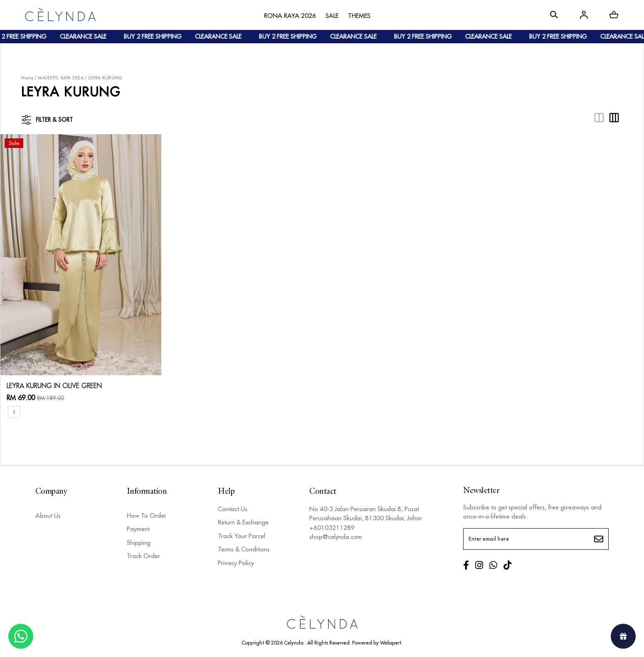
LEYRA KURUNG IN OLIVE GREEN (54, 386)
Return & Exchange (243, 522)
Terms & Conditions (244, 549)
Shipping (139, 543)
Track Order (143, 556)
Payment (138, 529)
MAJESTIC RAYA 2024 (61, 78)
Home (27, 78)
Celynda (294, 643)
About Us (48, 516)
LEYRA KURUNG (105, 78)
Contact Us (233, 509)
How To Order (147, 516)
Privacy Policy (236, 563)
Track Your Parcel (242, 536)
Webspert (391, 643)
